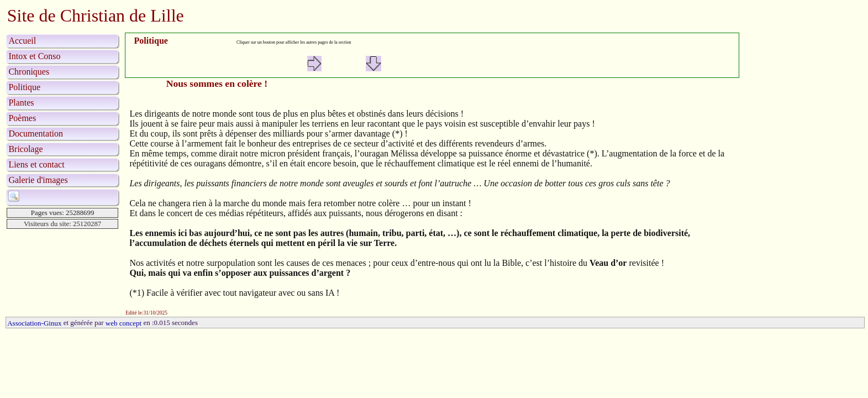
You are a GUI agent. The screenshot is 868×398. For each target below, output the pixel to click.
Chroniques (29, 72)
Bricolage (25, 149)
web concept (123, 323)
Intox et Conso (34, 56)
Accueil (22, 41)
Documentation (36, 133)
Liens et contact (36, 164)
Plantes (21, 103)
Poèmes (22, 118)
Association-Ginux (34, 323)
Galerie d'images (38, 180)
